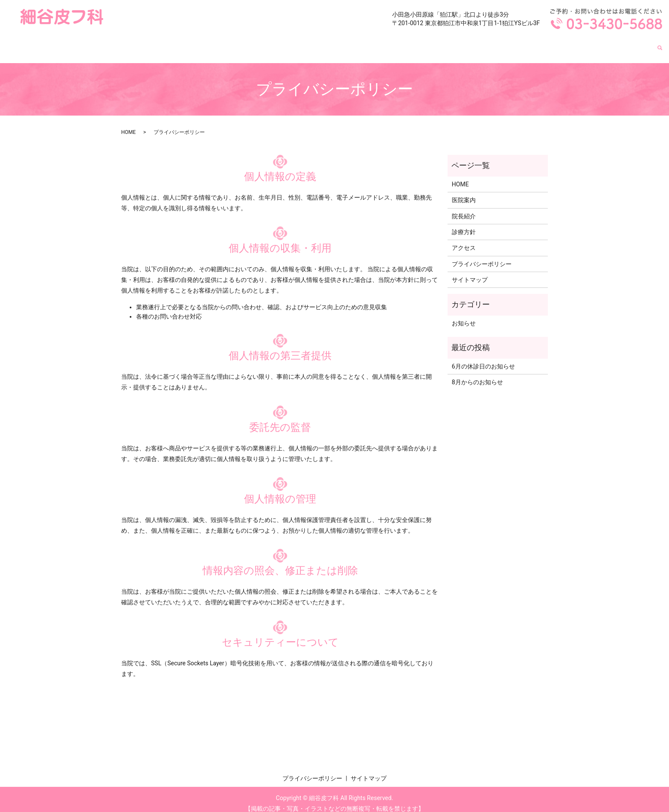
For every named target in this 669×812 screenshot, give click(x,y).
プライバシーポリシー (482, 256)
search (660, 44)
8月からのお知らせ (477, 374)
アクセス (630, 43)
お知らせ (464, 315)
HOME (466, 43)
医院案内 (505, 43)
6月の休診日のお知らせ (483, 358)
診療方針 (588, 43)
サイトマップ (470, 272)
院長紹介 (547, 43)
